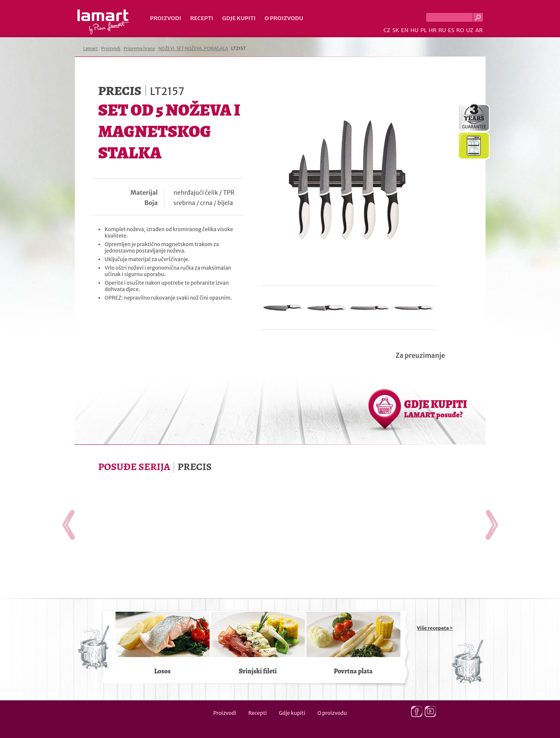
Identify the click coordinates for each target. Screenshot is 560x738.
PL (424, 30)
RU (442, 30)
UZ (470, 30)
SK (396, 30)
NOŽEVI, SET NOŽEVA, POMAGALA (193, 49)
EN (405, 30)
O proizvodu (284, 18)
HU (414, 30)
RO (460, 30)
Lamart (103, 22)
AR (479, 30)
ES (451, 30)
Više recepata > (435, 628)
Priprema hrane (139, 49)
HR (433, 30)
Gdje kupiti (239, 18)
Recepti (201, 18)
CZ (387, 30)
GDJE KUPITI (436, 408)
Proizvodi (166, 18)
